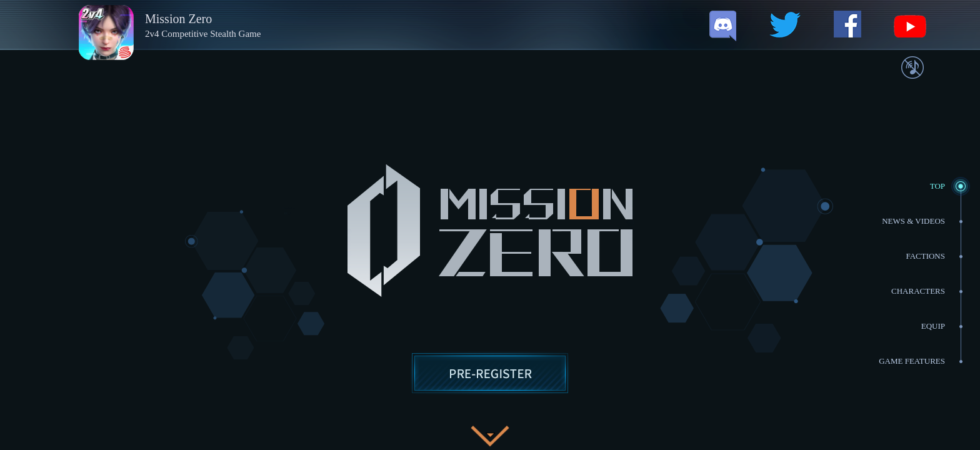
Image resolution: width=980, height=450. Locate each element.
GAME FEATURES (912, 361)
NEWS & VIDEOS (913, 221)
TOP (937, 186)
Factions (925, 256)
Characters (918, 291)
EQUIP (933, 326)
